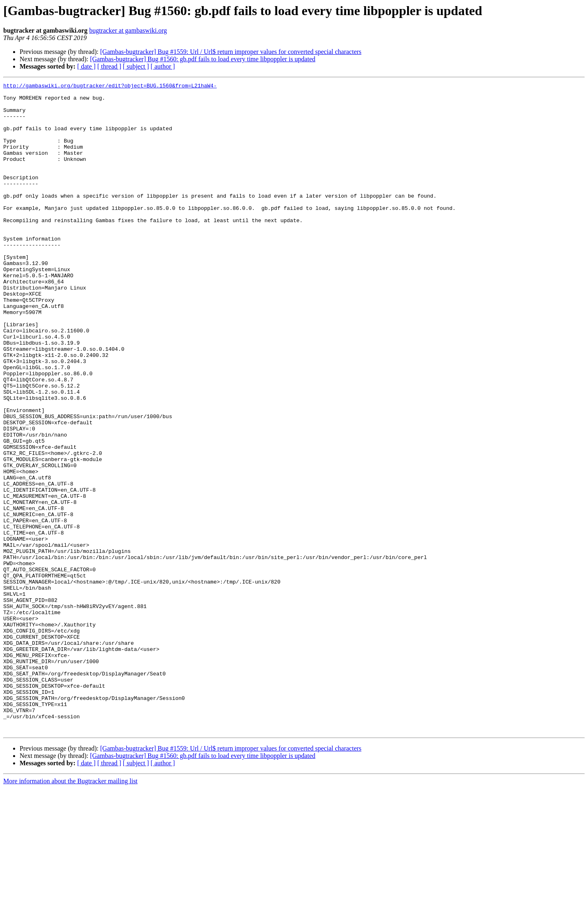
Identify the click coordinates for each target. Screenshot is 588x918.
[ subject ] (136, 66)
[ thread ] (109, 66)
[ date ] (86, 66)
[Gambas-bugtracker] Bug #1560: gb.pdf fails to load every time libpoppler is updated (203, 59)
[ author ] (163, 66)
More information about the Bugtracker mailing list (70, 911)
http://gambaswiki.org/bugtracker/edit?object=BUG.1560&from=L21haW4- (110, 87)
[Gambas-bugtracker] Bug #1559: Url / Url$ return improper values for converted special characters (231, 52)
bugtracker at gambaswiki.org (128, 30)
